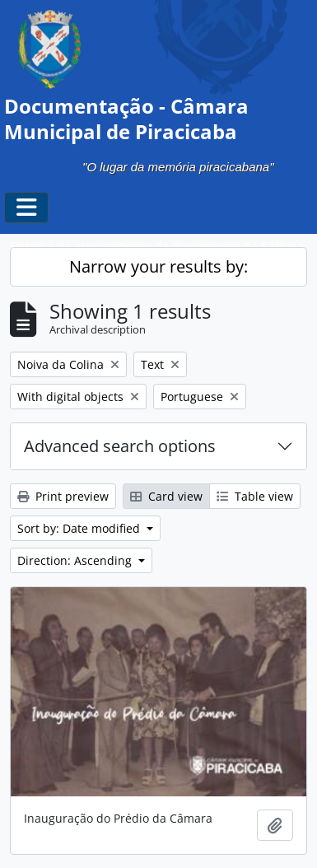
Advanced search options (120, 446)
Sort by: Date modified (80, 528)
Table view (255, 496)
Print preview (63, 496)
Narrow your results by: (158, 266)
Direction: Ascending (76, 560)
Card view (166, 496)
